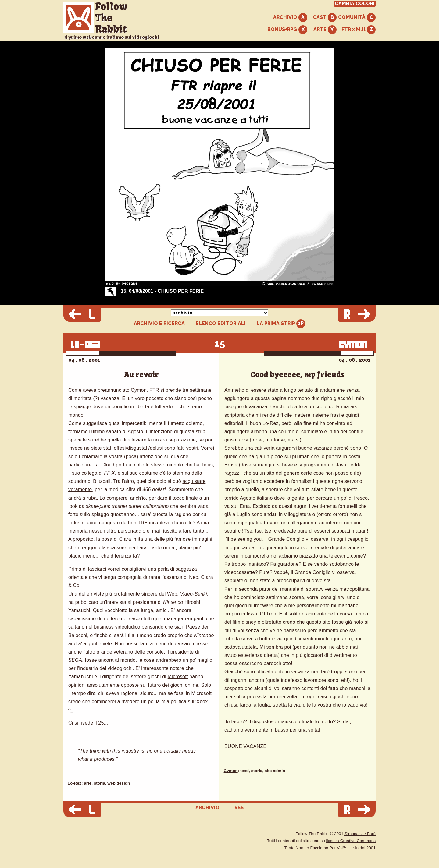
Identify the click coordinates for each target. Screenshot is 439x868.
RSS (239, 808)
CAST (325, 18)
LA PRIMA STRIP (281, 324)
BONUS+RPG (287, 30)
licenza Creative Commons (351, 841)
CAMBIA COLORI (355, 4)
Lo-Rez (75, 783)
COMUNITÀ (357, 18)
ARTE (325, 30)
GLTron (268, 614)
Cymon (231, 771)
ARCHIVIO (290, 18)
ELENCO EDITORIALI (221, 324)
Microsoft (178, 677)
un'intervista (113, 602)
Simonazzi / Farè (360, 834)
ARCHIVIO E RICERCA (159, 324)
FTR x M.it (359, 30)
